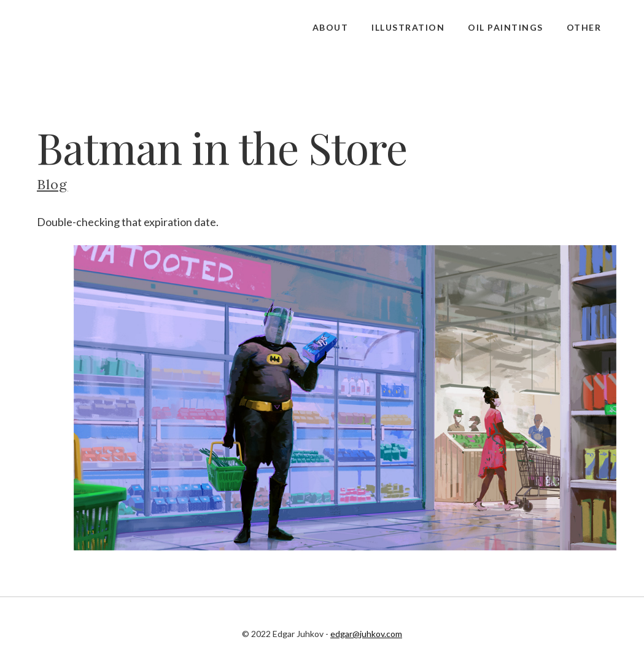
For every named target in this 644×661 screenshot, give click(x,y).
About (331, 27)
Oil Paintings (506, 27)
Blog (52, 184)
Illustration (408, 27)
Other (584, 27)
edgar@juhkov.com (366, 634)
